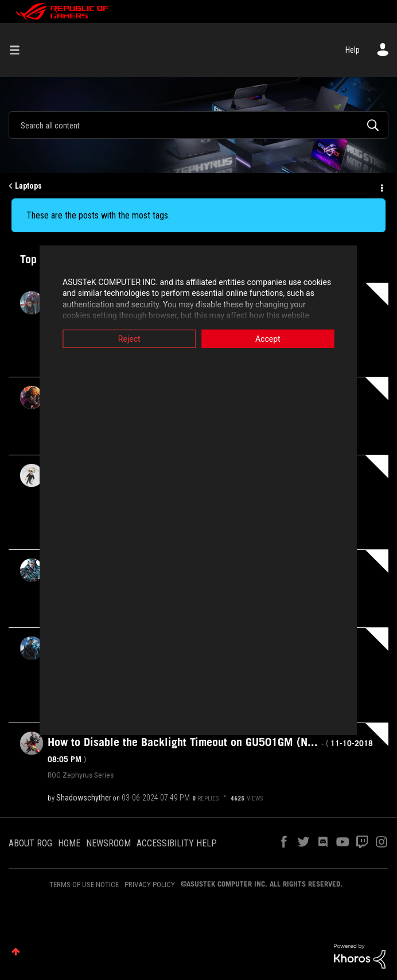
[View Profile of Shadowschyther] (84, 798)
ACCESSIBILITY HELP (177, 843)
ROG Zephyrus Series (81, 775)
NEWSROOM (108, 843)
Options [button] (381, 186)
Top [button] (16, 952)
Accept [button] (282, 338)
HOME (69, 843)
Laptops (28, 186)
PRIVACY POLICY (150, 885)
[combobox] (198, 125)
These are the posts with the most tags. (98, 215)
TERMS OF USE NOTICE (84, 885)
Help (353, 50)
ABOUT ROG (30, 843)
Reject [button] (116, 338)
